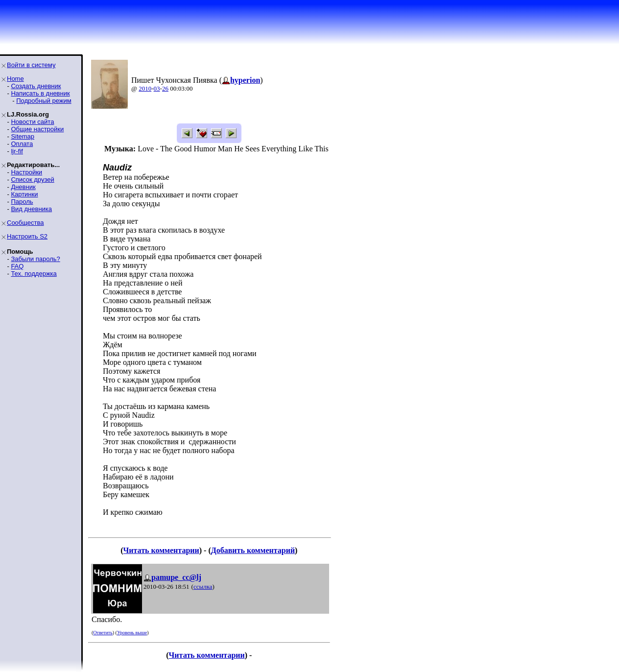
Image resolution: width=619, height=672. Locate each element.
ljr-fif (17, 151)
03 (157, 88)
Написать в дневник (40, 93)
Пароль (22, 202)
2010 (145, 88)
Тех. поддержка (34, 274)
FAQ (17, 266)
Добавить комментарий (253, 550)
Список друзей (32, 180)
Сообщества (25, 223)
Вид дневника (31, 209)
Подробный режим (44, 101)
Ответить (103, 633)
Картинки (24, 194)
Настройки (26, 172)
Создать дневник (36, 86)
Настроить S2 (27, 236)
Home (15, 79)
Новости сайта (32, 122)
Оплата (22, 144)
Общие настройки (37, 129)
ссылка (203, 587)
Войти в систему (31, 65)
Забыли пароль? (35, 259)
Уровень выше (132, 633)
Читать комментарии (161, 550)
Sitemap (23, 136)
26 (165, 88)
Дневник (23, 187)
